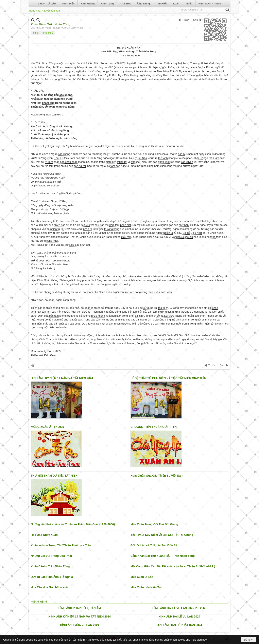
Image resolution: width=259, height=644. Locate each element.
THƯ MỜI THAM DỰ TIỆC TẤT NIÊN (54, 476)
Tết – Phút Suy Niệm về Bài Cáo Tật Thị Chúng (162, 535)
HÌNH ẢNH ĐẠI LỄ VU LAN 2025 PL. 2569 (179, 608)
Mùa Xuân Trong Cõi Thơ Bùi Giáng (154, 524)
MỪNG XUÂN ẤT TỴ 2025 (47, 427)
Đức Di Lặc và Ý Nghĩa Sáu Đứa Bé (154, 545)
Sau (196, 20)
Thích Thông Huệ (43, 33)
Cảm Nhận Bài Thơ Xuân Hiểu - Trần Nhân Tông (163, 556)
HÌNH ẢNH (39, 602)
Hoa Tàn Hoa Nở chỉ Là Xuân (50, 587)
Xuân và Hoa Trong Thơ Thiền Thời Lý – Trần (61, 545)
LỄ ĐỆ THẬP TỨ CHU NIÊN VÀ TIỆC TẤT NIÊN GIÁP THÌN (168, 378)
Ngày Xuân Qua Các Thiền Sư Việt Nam (157, 476)
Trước (186, 20)
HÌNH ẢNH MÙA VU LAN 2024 (80, 625)
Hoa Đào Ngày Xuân (44, 535)
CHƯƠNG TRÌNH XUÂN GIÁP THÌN (154, 427)
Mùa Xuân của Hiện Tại (146, 587)
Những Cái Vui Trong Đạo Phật (51, 556)
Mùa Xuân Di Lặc (142, 577)
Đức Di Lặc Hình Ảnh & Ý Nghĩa (52, 577)
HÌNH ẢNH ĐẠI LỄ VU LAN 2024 (179, 617)
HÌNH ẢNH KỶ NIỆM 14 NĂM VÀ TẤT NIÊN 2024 (62, 378)
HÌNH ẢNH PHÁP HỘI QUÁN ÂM (80, 608)
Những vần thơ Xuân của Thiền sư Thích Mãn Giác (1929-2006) (73, 524)
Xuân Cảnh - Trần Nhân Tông (50, 566)
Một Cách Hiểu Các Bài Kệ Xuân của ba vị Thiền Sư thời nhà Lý (173, 566)
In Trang (33, 365)
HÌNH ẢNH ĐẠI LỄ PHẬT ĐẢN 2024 (179, 625)
